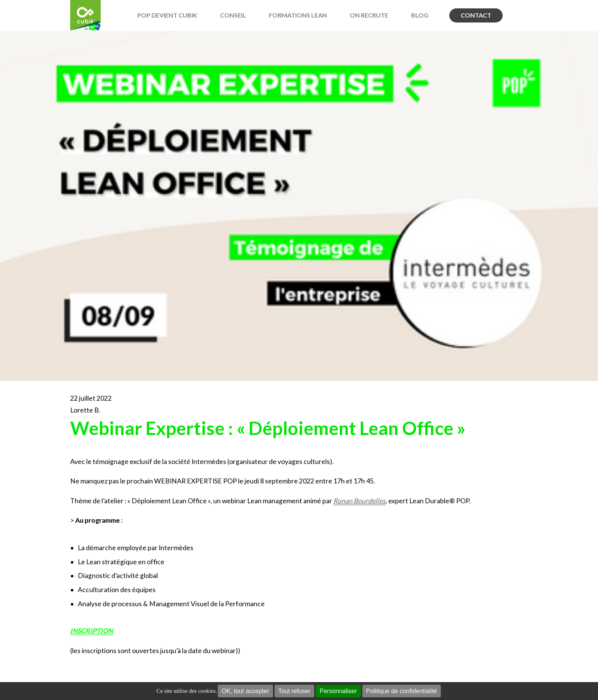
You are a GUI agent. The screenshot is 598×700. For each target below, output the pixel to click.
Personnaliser (338, 691)
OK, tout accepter (245, 691)
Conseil (233, 15)
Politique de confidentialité (402, 691)
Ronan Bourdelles (359, 501)
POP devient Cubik (167, 15)
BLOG (420, 15)
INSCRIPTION (92, 631)
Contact (476, 15)
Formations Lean (298, 15)
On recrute (369, 15)
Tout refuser (294, 691)
